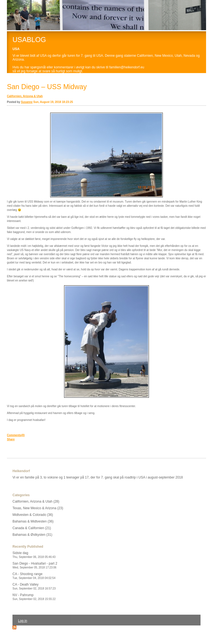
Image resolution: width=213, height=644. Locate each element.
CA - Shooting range (34, 576)
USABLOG (29, 40)
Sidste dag (34, 555)
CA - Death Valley (34, 586)
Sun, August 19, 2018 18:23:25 (53, 102)
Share (11, 439)
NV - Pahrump (34, 597)
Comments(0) (16, 435)
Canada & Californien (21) (32, 528)
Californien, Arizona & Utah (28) (36, 501)
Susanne (27, 102)
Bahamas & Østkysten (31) (32, 535)
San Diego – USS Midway (47, 87)
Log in (23, 621)
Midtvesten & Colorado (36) (33, 515)
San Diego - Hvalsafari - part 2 (35, 565)
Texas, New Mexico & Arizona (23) (38, 508)
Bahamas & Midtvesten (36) (33, 521)
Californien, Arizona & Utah (25, 96)
